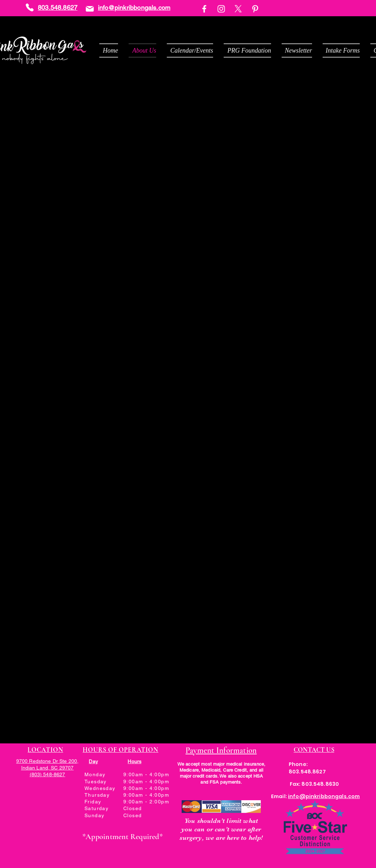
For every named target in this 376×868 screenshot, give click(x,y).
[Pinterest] (255, 9)
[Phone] (30, 7)
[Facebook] (204, 9)
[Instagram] (221, 9)
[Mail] (90, 9)
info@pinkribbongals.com (134, 8)
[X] (238, 9)
